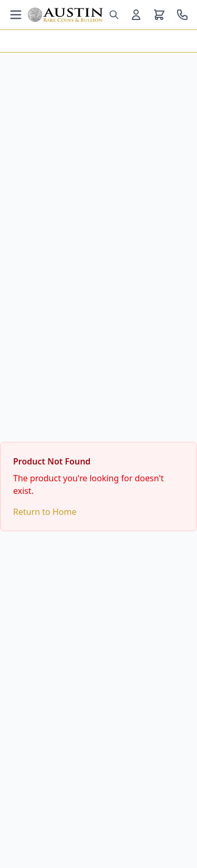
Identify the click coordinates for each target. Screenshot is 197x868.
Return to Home (45, 512)
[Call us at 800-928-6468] (182, 15)
